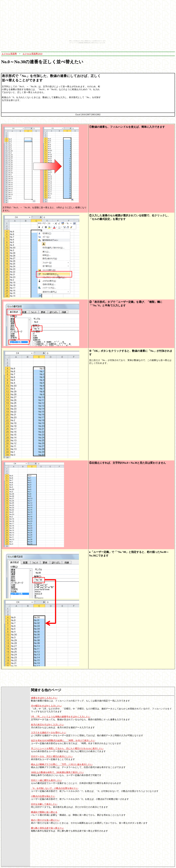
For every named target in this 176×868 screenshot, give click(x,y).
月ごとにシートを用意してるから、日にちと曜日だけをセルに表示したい (67, 748)
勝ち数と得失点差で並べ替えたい (47, 828)
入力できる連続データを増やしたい (49, 733)
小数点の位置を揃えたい (43, 796)
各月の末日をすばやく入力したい (47, 725)
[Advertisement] (121, 54)
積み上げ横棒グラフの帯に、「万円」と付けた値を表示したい (62, 764)
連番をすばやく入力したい (44, 698)
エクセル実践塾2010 (32, 54)
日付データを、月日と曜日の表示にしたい (52, 756)
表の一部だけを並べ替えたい (45, 820)
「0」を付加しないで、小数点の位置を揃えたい (55, 788)
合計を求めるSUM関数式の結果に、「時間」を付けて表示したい (63, 740)
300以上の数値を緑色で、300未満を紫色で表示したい (57, 772)
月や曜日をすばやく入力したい (46, 706)
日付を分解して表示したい (44, 804)
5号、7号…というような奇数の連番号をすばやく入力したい (61, 717)
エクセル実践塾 (9, 54)
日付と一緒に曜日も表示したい (46, 780)
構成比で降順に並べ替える (44, 812)
